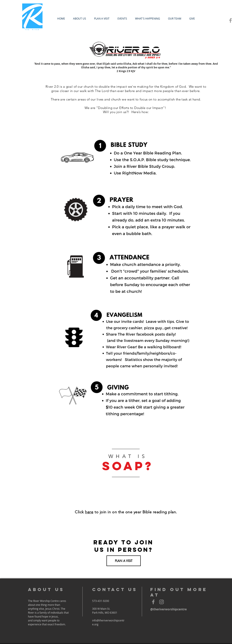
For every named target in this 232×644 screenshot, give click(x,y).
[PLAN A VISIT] (124, 561)
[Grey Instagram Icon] (162, 602)
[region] (126, 466)
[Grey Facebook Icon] (153, 602)
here (89, 512)
